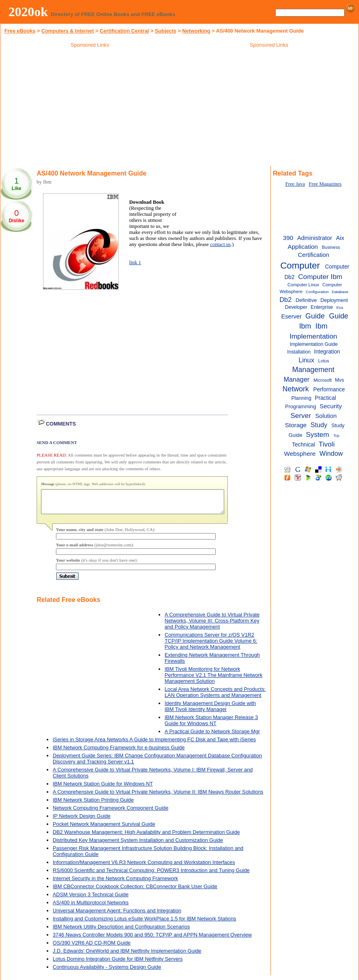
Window (331, 453)
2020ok (28, 12)
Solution (326, 416)
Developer (296, 307)
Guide (315, 316)
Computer (300, 266)
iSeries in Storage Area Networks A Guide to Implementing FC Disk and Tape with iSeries (154, 744)
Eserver (292, 316)
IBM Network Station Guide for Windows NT (103, 789)
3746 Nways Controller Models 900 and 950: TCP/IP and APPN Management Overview (152, 940)
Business (331, 247)
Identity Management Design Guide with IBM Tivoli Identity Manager (210, 711)
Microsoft (323, 380)
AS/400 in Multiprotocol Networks (91, 907)
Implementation (313, 336)
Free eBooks (20, 31)
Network (296, 389)
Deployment (334, 300)
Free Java (295, 184)
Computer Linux (303, 285)
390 (288, 238)
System (318, 434)
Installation (299, 352)
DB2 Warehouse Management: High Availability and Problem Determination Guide (146, 837)
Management (313, 370)
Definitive (306, 300)
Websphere (300, 454)
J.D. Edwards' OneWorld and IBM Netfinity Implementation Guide (127, 956)
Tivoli (327, 444)
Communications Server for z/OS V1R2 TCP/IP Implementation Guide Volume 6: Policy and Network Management (211, 646)
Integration (327, 352)
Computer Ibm (320, 277)
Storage (296, 425)
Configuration (317, 292)
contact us (221, 244)
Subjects (166, 31)
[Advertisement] (90, 108)
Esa (340, 307)
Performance (329, 390)
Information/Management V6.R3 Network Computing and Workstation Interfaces (144, 867)
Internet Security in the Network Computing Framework (116, 883)
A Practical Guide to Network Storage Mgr (212, 736)
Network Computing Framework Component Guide (110, 813)
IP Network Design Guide (81, 821)
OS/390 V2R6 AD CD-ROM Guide (92, 948)
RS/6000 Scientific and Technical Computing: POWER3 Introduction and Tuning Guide (151, 875)
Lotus (324, 361)
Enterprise (322, 307)
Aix (340, 238)
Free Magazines (325, 184)
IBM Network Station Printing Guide (93, 805)
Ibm (322, 326)
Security (331, 406)
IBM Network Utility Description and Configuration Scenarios (121, 931)
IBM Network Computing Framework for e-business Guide (119, 752)
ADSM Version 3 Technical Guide (91, 899)
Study (319, 425)
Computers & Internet (67, 31)
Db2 (286, 300)
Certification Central (124, 31)
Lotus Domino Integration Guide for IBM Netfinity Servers (118, 964)
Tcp (336, 435)
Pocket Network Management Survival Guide (104, 829)
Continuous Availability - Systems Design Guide (107, 972)
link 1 (135, 263)
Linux (306, 360)
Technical (304, 445)
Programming (300, 406)
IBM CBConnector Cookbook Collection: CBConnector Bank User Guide (135, 891)
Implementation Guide (314, 344)
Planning (301, 398)
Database (340, 292)
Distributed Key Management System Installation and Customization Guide (138, 845)
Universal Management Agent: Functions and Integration (117, 915)
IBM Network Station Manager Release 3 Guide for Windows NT (211, 725)
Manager (297, 379)
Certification (314, 255)
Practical (325, 398)
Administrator (315, 238)
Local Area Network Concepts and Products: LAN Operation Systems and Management (215, 697)
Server (301, 416)
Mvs (339, 380)
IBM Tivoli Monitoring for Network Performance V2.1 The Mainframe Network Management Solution (214, 680)
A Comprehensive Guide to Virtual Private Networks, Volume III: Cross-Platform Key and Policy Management (212, 625)
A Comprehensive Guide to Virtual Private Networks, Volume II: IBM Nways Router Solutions (158, 797)
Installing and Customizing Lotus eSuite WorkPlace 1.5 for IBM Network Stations (144, 923)
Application (303, 247)
